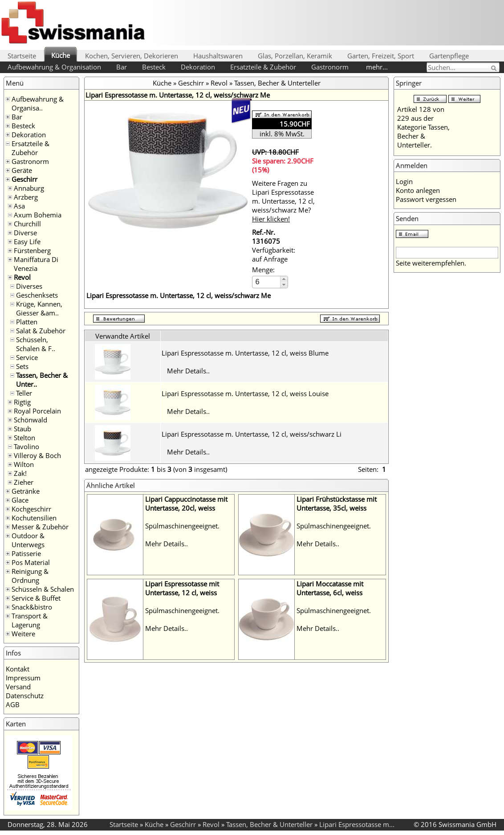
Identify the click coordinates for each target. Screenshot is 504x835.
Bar (122, 67)
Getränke (26, 491)
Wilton (24, 464)
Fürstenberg (32, 250)
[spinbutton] (267, 282)
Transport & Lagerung (30, 620)
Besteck (154, 67)
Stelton (24, 438)
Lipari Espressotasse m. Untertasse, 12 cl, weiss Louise (245, 393)
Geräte (22, 170)
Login (404, 181)
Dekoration (198, 67)
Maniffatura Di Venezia (36, 264)
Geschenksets (37, 295)
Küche (61, 55)
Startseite (22, 56)
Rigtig (22, 402)
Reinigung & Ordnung (30, 576)
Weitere (23, 634)
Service (27, 357)
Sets (22, 366)
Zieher (24, 482)
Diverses (29, 286)
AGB (13, 704)
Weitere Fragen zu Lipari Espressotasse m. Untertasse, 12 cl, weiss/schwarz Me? (283, 201)
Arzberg (26, 197)
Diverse (25, 233)
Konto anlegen (418, 190)
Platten (27, 322)
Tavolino (26, 446)
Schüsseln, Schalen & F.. (36, 344)
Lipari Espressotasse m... (357, 824)
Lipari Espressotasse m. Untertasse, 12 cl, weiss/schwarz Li (252, 434)
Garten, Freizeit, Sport (381, 56)
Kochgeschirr (31, 509)
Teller (24, 393)
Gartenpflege (449, 56)
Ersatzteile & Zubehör (263, 67)
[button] (284, 279)
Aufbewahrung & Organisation (54, 67)
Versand (18, 687)
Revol (22, 277)
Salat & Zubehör (41, 331)
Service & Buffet (36, 598)
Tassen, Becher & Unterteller (277, 83)
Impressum (23, 678)
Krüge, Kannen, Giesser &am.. (39, 308)
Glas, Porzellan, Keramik (295, 56)
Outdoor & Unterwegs (28, 540)
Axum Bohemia (38, 215)
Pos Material (31, 562)
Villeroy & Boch (37, 455)
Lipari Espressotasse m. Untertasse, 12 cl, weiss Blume (245, 353)
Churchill (27, 224)
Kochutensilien (34, 518)
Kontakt (18, 669)
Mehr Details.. (188, 371)
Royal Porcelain (37, 411)
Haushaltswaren (218, 56)
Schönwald (30, 420)
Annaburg (29, 188)
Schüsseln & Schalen (43, 589)
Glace (20, 500)
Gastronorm (330, 67)
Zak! (20, 473)
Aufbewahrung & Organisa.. (38, 103)
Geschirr (24, 179)
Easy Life (27, 241)
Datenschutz (25, 696)
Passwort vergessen (426, 199)
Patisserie (26, 553)
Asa (19, 206)
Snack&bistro (32, 607)
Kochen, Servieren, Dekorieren (132, 56)
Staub (22, 429)
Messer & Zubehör (40, 527)
